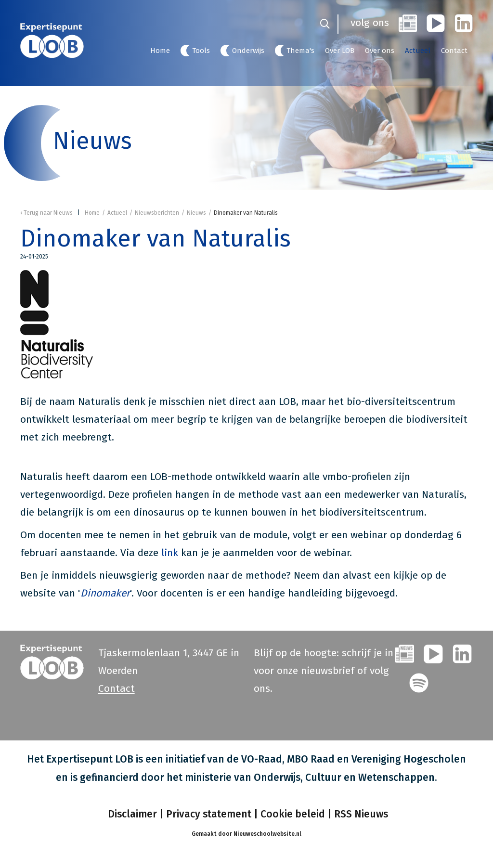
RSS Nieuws (361, 814)
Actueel (418, 51)
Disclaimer (131, 814)
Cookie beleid (293, 814)
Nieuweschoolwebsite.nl (267, 834)
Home (160, 51)
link (171, 553)
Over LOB (340, 51)
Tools (201, 51)
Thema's (300, 51)
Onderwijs (248, 51)
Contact (454, 51)
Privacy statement (209, 814)
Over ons (380, 51)
